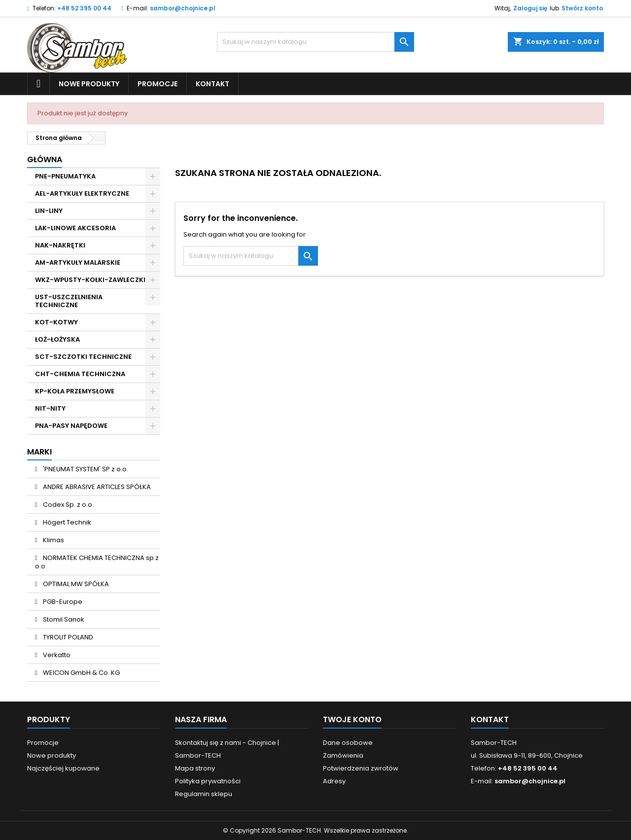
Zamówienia (343, 755)
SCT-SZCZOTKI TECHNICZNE (83, 357)
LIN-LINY (49, 211)
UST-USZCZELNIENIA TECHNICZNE (69, 301)
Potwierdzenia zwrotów (361, 768)
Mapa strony (195, 768)
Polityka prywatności (208, 781)
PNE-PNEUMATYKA (65, 176)
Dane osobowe (348, 743)
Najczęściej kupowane (63, 768)
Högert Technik (66, 522)
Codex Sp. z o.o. (68, 505)
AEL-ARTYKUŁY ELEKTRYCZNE (82, 193)
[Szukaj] (315, 42)
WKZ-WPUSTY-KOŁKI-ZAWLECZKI (90, 280)
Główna (45, 159)
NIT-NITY (50, 408)
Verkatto (56, 655)
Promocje (158, 84)
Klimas (53, 540)
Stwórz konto (582, 8)
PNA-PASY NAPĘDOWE (71, 426)
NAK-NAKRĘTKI (60, 245)
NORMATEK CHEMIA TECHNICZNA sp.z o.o (97, 562)
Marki (39, 452)
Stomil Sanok (63, 619)
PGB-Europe (62, 602)
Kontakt (212, 84)
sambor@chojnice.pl (183, 8)
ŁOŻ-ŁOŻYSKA (57, 339)
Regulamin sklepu (204, 794)
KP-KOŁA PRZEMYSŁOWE (75, 391)
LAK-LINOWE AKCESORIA (75, 228)
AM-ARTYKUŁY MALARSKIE (78, 262)
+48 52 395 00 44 (84, 8)
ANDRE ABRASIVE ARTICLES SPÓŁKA (96, 487)
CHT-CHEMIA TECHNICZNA (80, 374)
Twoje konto (352, 719)
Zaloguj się (530, 8)
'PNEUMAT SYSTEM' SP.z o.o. (85, 469)
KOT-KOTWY (56, 322)
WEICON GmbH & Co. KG (81, 673)
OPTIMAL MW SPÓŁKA (75, 584)
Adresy (334, 781)
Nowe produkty (89, 84)
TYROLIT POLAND (67, 637)
